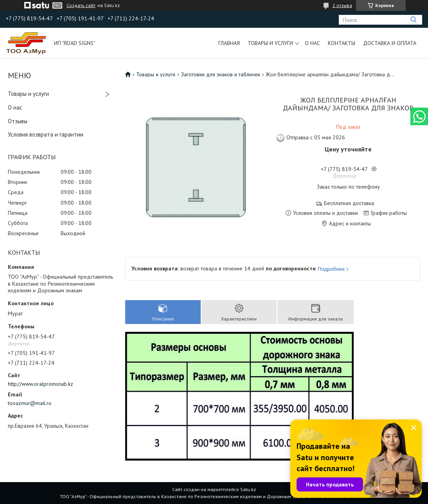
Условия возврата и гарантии (46, 134)
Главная (229, 43)
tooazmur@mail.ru (30, 403)
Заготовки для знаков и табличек (221, 74)
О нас (312, 43)
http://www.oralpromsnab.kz (40, 384)
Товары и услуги (270, 43)
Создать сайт (81, 5)
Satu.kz (248, 489)
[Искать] (413, 20)
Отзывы (18, 121)
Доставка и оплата (390, 43)
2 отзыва (342, 5)
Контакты (342, 43)
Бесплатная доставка (349, 203)
